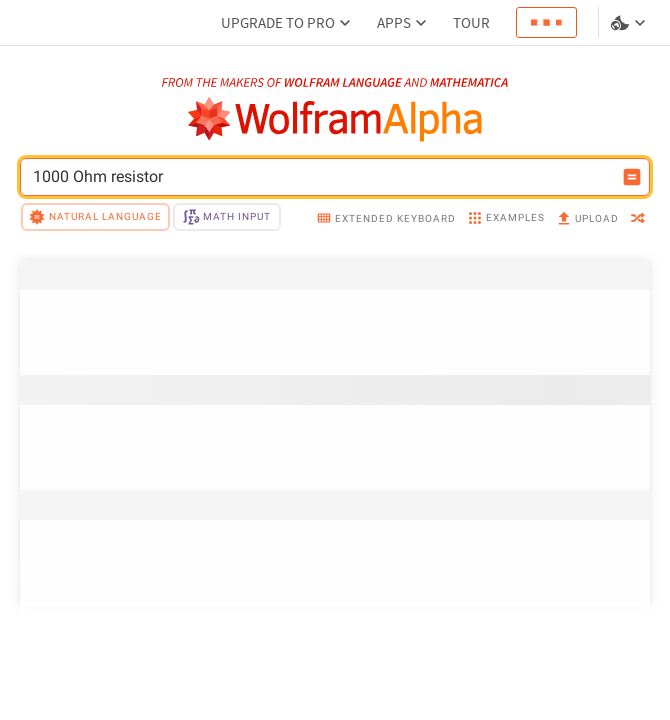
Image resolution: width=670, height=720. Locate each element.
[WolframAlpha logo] (335, 119)
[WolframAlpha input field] (322, 177)
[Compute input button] (632, 177)
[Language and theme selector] (630, 23)
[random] (638, 220)
